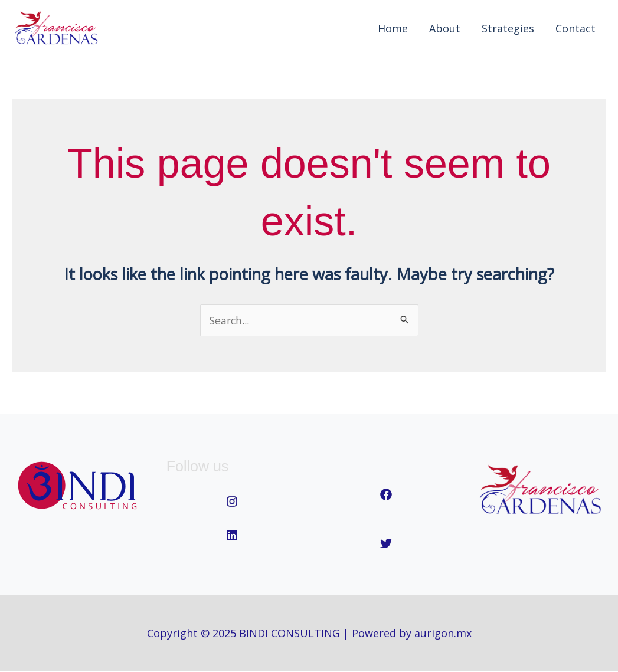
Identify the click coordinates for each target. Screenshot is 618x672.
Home (393, 28)
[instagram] (232, 502)
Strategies (508, 28)
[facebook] (386, 495)
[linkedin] (232, 535)
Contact (576, 28)
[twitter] (386, 544)
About (445, 28)
